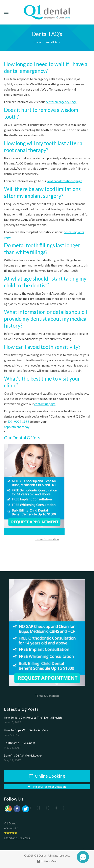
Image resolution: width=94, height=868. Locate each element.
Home (37, 42)
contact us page (45, 404)
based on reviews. (17, 838)
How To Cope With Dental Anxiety (26, 730)
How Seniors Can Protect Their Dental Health (33, 717)
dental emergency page (61, 102)
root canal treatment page (65, 181)
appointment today (17, 427)
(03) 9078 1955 (19, 422)
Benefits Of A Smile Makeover (23, 755)
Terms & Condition (47, 539)
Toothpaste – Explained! (20, 743)
